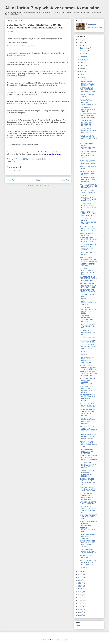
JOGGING (83, 354)
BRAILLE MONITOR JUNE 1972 (86, 234)
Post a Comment (15, 171)
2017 (80, 589)
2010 (80, 609)
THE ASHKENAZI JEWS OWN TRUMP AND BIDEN (88, 326)
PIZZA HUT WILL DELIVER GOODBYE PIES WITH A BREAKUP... (88, 421)
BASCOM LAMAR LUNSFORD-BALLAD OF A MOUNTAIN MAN (88, 259)
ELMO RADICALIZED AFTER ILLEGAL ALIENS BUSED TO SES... (87, 482)
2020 (80, 580)
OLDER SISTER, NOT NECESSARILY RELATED (87, 297)
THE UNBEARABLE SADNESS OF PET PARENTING (87, 451)
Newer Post (11, 180)
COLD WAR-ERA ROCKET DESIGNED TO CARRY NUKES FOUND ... (88, 465)
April (82, 71)
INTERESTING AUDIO (87, 337)
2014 (80, 598)
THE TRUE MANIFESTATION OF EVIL (88, 530)
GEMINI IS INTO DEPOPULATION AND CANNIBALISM (88, 131)
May (82, 68)
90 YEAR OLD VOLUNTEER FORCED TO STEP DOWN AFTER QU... (88, 319)
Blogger (65, 640)
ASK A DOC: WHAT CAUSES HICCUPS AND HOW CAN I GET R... (88, 271)
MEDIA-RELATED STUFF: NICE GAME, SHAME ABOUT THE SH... (89, 347)
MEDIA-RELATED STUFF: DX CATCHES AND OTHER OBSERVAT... (89, 405)
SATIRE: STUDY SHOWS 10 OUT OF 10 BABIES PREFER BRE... (88, 186)
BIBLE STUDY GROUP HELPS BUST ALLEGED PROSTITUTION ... (87, 381)
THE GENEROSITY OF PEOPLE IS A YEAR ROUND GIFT (88, 180)
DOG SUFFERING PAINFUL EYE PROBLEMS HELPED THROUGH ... (88, 221)
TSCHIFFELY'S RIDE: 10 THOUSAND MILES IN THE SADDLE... (88, 303)
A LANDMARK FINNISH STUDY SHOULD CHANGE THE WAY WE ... (88, 154)
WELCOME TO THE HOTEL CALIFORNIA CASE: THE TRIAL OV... (89, 229)
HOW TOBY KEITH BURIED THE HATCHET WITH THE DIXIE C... (88, 389)
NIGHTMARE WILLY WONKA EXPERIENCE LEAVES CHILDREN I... (88, 90)
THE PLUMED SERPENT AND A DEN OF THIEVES (88, 536)
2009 (80, 612)
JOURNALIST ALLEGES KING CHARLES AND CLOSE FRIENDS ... (88, 436)
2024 (80, 45)
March (82, 74)
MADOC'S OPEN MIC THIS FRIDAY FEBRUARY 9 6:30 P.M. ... (88, 429)
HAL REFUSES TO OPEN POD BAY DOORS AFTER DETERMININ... (88, 116)
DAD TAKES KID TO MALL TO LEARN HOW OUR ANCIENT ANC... (88, 240)
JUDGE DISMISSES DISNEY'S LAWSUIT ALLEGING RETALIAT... (88, 551)
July (82, 63)
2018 (80, 586)
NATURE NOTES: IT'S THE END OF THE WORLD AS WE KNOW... (87, 412)
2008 (80, 615)
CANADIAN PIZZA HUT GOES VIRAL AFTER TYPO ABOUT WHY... (88, 489)
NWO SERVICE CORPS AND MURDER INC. (88, 503)
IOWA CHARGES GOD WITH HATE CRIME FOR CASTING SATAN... (87, 544)
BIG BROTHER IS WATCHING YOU (86, 557)
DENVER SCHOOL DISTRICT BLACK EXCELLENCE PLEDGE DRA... (87, 123)
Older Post (65, 180)
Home (38, 180)
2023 (80, 571)
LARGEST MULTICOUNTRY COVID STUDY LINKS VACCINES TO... (88, 198)
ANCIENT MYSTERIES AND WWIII (87, 265)
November (84, 51)
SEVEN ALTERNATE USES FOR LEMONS (88, 291)
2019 (80, 583)
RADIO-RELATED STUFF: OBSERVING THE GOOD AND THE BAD (89, 162)
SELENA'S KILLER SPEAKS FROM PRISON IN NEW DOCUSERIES (86, 496)
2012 (80, 603)
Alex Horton (92, 24)
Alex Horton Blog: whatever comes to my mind (52, 8)
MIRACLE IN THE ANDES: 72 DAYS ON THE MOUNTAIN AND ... (88, 509)
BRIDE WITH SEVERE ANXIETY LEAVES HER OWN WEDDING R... (89, 374)
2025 (80, 43)
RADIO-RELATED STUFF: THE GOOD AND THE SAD (89, 517)
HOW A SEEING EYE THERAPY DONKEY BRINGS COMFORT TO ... (89, 138)
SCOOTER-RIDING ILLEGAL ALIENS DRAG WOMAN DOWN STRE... (88, 444)
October (83, 54)
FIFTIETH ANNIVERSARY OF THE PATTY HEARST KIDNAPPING (88, 458)
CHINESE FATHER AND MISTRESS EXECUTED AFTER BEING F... (88, 473)
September (84, 57)
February (83, 77)
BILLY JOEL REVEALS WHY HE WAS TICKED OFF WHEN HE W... (88, 279)
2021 (80, 577)
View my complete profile (94, 27)
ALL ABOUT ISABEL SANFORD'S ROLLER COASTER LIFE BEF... (88, 367)
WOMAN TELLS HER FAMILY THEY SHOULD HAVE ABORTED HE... (87, 360)
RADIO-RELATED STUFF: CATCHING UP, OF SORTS (89, 173)
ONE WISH (84, 351)
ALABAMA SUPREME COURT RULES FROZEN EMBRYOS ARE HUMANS (87, 146)
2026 (80, 40)
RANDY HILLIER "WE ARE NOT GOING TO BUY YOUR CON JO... (88, 285)
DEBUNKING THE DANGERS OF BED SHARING (87, 109)
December (84, 48)
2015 (80, 595)
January (83, 568)
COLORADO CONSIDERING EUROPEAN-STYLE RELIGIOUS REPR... (87, 82)
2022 (80, 574)
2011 (80, 606)
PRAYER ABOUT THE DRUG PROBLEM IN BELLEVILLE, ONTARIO (87, 398)
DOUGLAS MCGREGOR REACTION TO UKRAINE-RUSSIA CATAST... (88, 247)
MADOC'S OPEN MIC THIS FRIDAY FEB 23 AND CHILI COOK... (88, 214)
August (83, 60)
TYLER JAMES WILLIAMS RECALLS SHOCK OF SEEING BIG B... (88, 310)
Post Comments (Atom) (42, 186)
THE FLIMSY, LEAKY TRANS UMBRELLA (87, 192)
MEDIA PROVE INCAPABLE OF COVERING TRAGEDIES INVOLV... (88, 102)
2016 (80, 592)
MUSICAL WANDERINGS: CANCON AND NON (89, 341)
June (82, 65)
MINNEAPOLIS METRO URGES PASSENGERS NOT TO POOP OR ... (88, 562)
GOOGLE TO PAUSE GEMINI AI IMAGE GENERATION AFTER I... (88, 206)
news (13, 162)
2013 (80, 600)
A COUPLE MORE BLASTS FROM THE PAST (87, 333)
